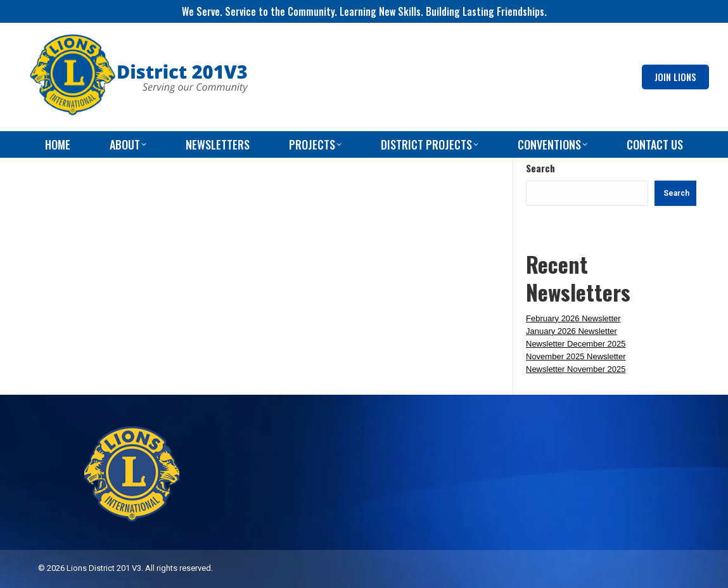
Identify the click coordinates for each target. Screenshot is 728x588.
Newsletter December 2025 (576, 344)
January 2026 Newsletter (572, 331)
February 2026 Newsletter (573, 318)
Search (540, 168)
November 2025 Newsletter (576, 356)
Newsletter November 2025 (576, 369)
